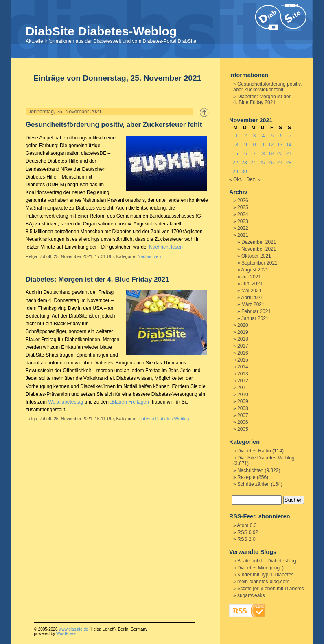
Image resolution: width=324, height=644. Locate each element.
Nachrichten (149, 256)
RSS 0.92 (248, 532)
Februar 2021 (256, 311)
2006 (243, 422)
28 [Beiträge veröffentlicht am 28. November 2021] (289, 163)
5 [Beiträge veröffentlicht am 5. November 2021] (273, 136)
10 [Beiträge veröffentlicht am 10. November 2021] (253, 145)
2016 (243, 353)
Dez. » (253, 179)
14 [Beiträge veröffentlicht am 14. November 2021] (289, 145)
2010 (243, 395)
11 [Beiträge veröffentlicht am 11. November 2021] (262, 145)
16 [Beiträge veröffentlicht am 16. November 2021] (244, 154)
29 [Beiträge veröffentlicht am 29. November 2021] (235, 172)
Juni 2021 (252, 284)
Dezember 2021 (259, 242)
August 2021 (255, 270)
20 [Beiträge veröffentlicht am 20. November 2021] (280, 154)
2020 (243, 325)
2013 (243, 374)
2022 (243, 228)
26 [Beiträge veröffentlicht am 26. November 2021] (271, 163)
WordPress (66, 634)
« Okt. (236, 179)
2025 (243, 207)
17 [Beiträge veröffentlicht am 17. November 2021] (253, 154)
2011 (243, 388)
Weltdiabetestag (66, 402)
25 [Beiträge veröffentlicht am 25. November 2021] (262, 163)
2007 (243, 415)
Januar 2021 (255, 318)
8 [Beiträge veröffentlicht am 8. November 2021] (237, 145)
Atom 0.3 (247, 525)
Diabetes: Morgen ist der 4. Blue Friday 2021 (97, 279)
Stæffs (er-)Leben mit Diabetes (271, 589)
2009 (243, 401)
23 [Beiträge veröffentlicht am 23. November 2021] (244, 163)
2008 (243, 408)
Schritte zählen (253, 484)
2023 (243, 221)
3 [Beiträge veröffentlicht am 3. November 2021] (255, 136)
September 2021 (259, 263)
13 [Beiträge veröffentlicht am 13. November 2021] (280, 145)
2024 (243, 214)
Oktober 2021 (256, 256)
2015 (243, 360)
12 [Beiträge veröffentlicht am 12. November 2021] (271, 145)
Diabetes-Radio (254, 451)
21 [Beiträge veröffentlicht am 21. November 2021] (289, 154)
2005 (243, 429)
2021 (243, 235)
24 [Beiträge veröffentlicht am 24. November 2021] (253, 163)
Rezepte (246, 477)
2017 (243, 346)
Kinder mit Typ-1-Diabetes (266, 575)
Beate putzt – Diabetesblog (267, 561)
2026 (243, 201)
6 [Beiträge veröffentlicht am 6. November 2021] (281, 136)
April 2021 (252, 298)
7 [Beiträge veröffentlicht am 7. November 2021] (290, 136)
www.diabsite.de (73, 629)
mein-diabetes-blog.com (263, 582)
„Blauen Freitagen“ (130, 402)
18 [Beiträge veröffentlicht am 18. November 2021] (262, 154)
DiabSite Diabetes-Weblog (101, 31)
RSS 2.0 (246, 539)
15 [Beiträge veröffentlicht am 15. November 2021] (235, 154)
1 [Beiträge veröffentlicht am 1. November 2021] (237, 136)
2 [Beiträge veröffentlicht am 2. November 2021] (246, 136)
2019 (243, 332)
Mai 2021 (251, 291)
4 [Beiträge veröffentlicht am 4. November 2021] (264, 136)
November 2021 (259, 249)
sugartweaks (251, 595)
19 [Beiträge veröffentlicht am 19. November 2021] (271, 154)
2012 (243, 381)
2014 (243, 367)
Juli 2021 (251, 277)
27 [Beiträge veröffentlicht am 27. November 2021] (280, 163)
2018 (243, 339)
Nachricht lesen (166, 247)
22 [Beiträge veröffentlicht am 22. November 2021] (235, 163)
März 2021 (253, 304)
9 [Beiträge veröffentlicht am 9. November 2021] (246, 145)
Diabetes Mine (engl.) (261, 568)
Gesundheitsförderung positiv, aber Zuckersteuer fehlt (114, 125)
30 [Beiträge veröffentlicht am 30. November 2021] (244, 172)
